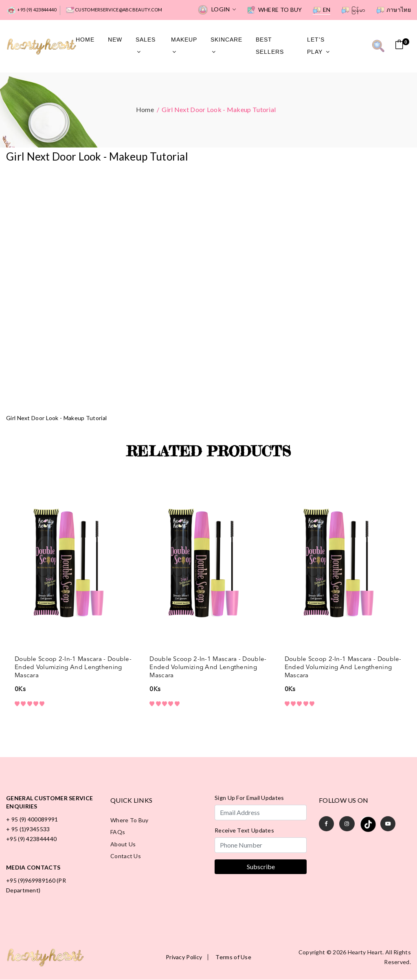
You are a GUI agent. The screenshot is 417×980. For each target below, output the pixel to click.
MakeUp (184, 45)
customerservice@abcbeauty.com (114, 10)
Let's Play (318, 46)
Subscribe (261, 867)
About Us (123, 845)
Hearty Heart (365, 952)
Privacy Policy (184, 958)
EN (322, 10)
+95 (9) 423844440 (31, 10)
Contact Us (126, 857)
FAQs (118, 833)
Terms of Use (233, 958)
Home (85, 40)
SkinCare (226, 45)
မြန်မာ (353, 10)
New (115, 40)
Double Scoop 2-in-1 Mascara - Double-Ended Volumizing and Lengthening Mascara (73, 668)
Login (217, 10)
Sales (146, 45)
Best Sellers (270, 46)
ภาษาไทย (394, 10)
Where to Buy (274, 10)
